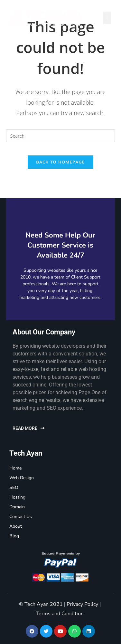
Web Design (22, 478)
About (16, 526)
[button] (107, 18)
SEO (14, 487)
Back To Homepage (60, 162)
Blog (14, 536)
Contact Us (21, 517)
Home (15, 468)
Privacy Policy (82, 604)
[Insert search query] (60, 136)
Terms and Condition (60, 614)
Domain (17, 507)
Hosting (17, 497)
